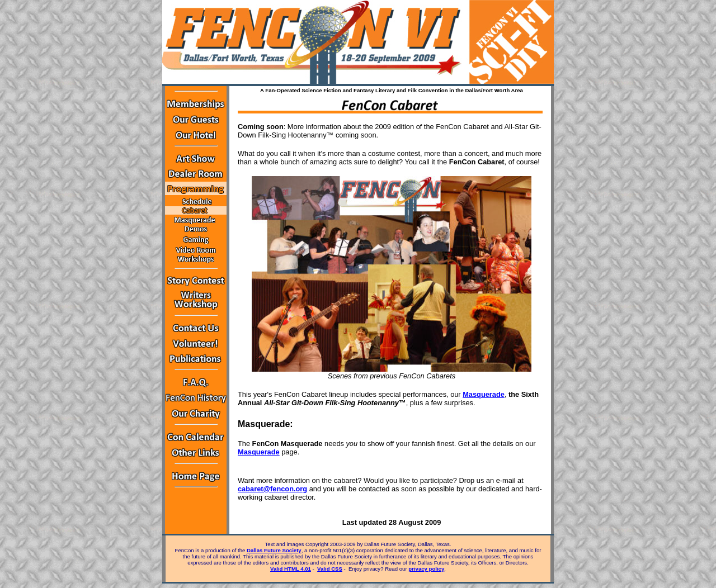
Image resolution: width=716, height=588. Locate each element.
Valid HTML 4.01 (291, 569)
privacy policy (426, 569)
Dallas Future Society (274, 550)
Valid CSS (330, 569)
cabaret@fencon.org (272, 489)
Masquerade (484, 394)
